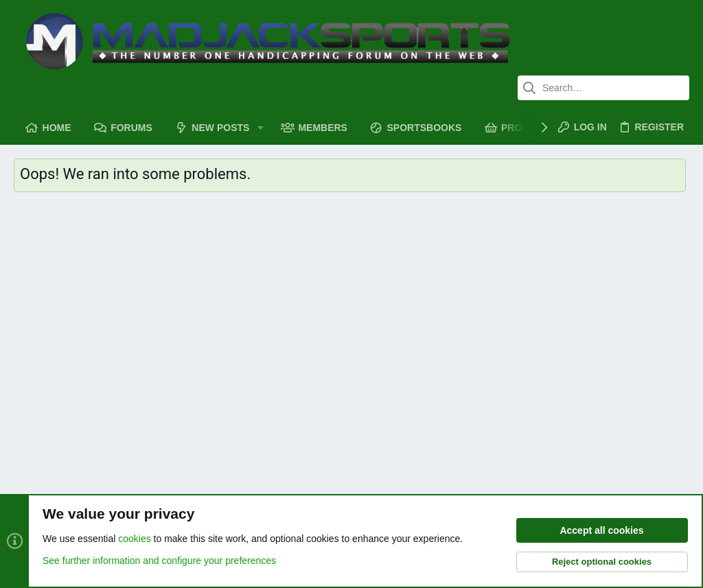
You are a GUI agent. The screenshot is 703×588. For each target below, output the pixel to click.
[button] (260, 128)
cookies (134, 539)
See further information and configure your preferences (159, 561)
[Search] (603, 88)
